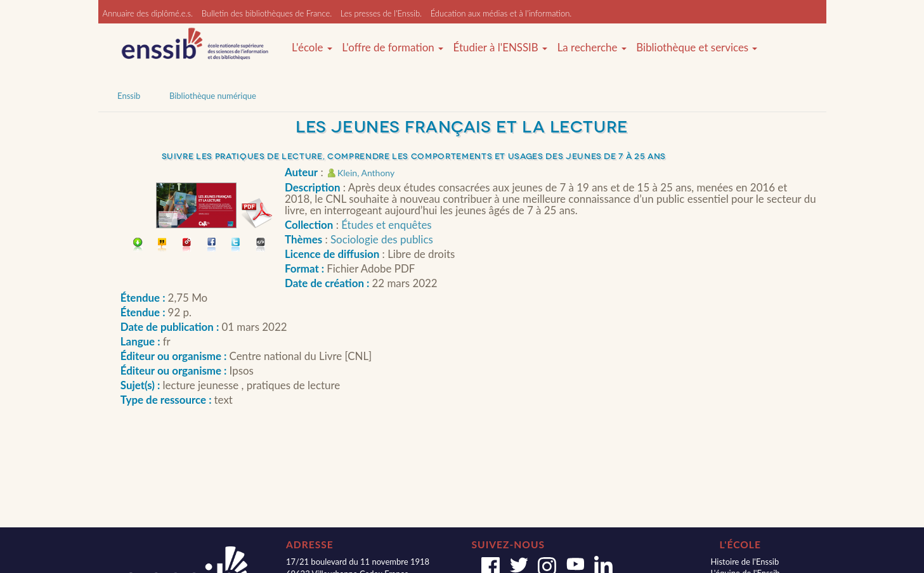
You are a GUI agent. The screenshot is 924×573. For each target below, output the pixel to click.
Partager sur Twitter (236, 246)
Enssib (129, 96)
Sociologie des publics (382, 239)
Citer (163, 246)
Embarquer (261, 246)
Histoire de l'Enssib (745, 562)
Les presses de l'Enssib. (381, 13)
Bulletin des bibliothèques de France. (267, 13)
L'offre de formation (393, 48)
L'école (312, 48)
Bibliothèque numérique (213, 96)
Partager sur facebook (212, 246)
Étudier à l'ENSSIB (501, 48)
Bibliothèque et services (697, 48)
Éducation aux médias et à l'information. (501, 13)
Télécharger (138, 246)
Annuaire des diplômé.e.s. (148, 13)
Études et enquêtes (386, 225)
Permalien (187, 246)
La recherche (592, 48)
